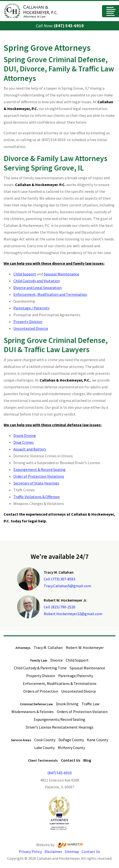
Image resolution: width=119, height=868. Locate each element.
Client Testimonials (43, 760)
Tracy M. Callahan (48, 647)
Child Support (25, 274)
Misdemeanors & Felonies (33, 712)
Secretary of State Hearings (36, 483)
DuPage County (71, 740)
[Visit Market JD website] (70, 845)
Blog (87, 760)
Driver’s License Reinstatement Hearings (60, 727)
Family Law (39, 660)
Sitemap (72, 851)
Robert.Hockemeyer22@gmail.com (73, 614)
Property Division (28, 322)
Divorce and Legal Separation (38, 288)
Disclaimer (53, 851)
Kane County (98, 740)
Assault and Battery (30, 449)
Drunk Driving (25, 435)
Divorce (56, 660)
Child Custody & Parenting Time (40, 668)
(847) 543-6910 (69, 26)
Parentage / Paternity (31, 308)
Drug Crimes (24, 442)
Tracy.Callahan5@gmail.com (67, 586)
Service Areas (21, 740)
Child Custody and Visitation (37, 281)
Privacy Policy (30, 851)
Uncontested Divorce (31, 328)
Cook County (45, 740)
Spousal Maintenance (61, 274)
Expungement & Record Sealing (39, 469)
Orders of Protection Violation (82, 712)
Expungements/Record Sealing (59, 719)
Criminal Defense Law (36, 704)
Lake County (44, 748)
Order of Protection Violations (39, 476)
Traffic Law (90, 704)
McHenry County (71, 748)
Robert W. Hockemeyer (85, 647)
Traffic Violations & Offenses (37, 497)
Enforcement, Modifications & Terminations (60, 683)
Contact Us (71, 760)
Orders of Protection (41, 691)
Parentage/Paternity (76, 676)
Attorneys (23, 648)
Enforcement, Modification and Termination (50, 294)
